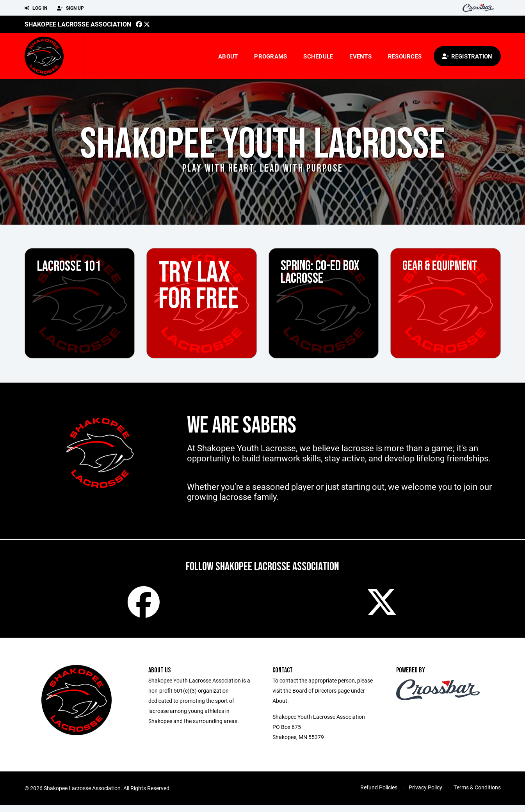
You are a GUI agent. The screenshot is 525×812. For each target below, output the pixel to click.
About (228, 56)
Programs (271, 56)
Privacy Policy (425, 794)
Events (360, 56)
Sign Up (70, 8)
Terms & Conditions (477, 794)
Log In (36, 8)
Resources (405, 56)
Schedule (318, 56)
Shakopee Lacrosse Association (78, 24)
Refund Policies (379, 794)
